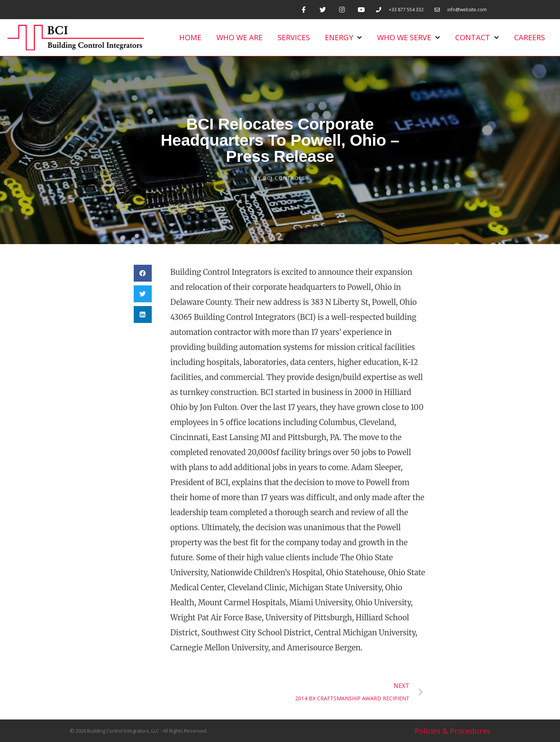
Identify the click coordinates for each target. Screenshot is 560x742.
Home (190, 37)
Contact (477, 38)
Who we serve (409, 38)
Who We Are (239, 37)
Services (294, 37)
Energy (343, 38)
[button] (143, 273)
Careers (530, 37)
